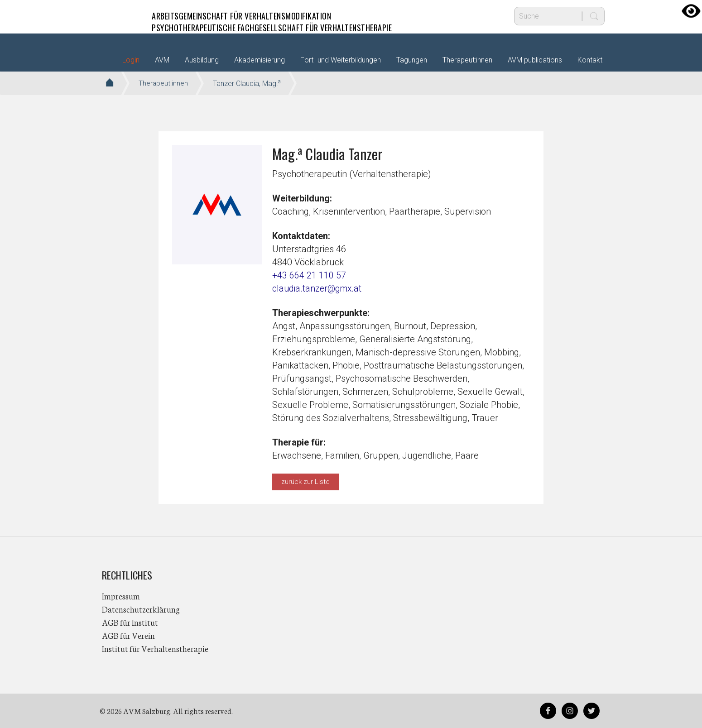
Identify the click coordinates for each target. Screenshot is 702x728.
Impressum (121, 596)
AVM (120, 16)
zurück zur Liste (305, 482)
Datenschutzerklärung (141, 609)
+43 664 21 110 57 (309, 275)
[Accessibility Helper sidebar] (691, 11)
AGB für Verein (128, 635)
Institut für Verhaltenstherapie (155, 648)
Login (131, 60)
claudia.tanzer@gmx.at (318, 288)
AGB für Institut (130, 622)
